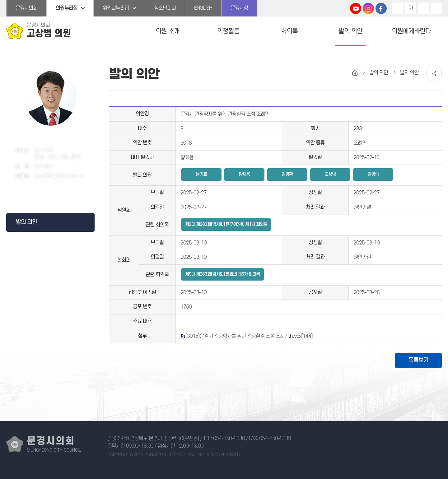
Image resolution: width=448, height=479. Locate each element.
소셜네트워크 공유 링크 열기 (434, 73)
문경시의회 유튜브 (356, 8)
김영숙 (373, 174)
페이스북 (49, 193)
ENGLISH (203, 8)
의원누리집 (67, 8)
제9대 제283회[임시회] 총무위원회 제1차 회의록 (226, 224)
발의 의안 (350, 31)
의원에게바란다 (411, 31)
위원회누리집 (116, 8)
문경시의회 (26, 8)
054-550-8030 (229, 439)
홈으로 (355, 73)
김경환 (287, 174)
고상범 (330, 174)
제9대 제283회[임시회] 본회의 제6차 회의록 (222, 274)
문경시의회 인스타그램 (368, 8)
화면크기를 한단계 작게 (423, 8)
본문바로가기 (0, 0)
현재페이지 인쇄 (436, 8)
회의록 (289, 31)
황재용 (244, 174)
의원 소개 (168, 31)
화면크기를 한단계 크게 (398, 8)
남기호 (201, 174)
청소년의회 (165, 8)
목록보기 (418, 360)
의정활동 (228, 31)
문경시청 (239, 8)
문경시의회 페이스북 (381, 8)
